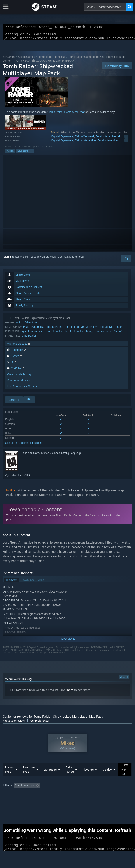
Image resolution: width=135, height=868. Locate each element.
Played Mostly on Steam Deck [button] (21, 800)
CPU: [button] (80, 800)
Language (50, 778)
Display (107, 778)
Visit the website (19, 346)
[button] (18, 794)
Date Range (70, 778)
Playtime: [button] (103, 794)
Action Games (26, 59)
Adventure (23, 153)
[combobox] (105, 7)
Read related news (18, 383)
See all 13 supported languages (24, 446)
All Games (9, 59)
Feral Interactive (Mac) (110, 139)
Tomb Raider (28, 338)
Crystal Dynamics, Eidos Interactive (73, 143)
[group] (67, 797)
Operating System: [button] (58, 800)
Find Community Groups (22, 389)
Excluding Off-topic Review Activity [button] (69, 794)
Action (10, 153)
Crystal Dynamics (62, 139)
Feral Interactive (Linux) (107, 329)
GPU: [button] (95, 800)
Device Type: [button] (114, 800)
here (70, 693)
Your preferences (39, 723)
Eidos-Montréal (84, 139)
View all (124, 680)
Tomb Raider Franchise (52, 59)
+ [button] (32, 153)
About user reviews (14, 723)
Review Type (9, 778)
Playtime (88, 778)
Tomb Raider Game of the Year (87, 59)
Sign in (8, 259)
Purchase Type (29, 778)
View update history (19, 377)
